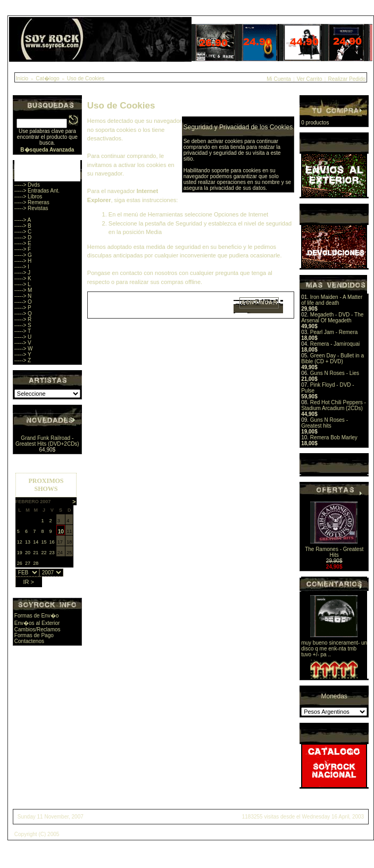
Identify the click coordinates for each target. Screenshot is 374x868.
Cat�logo (47, 78)
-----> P (23, 308)
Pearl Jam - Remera (334, 332)
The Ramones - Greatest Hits (334, 552)
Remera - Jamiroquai (335, 344)
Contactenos (29, 641)
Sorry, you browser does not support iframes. (46, 527)
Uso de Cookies (86, 78)
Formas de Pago (34, 635)
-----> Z (23, 360)
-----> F (23, 249)
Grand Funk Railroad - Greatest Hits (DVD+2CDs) (47, 441)
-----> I (22, 267)
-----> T (23, 331)
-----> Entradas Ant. (37, 191)
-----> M (23, 290)
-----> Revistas (31, 208)
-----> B (23, 226)
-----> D (23, 237)
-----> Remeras (32, 202)
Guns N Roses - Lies (335, 373)
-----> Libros (28, 197)
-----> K (23, 278)
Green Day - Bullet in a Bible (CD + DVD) (333, 358)
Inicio (22, 78)
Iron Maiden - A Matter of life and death (332, 300)
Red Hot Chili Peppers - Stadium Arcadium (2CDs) (334, 405)
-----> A (23, 220)
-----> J (22, 273)
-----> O (23, 302)
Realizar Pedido (347, 79)
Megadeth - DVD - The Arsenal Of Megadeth (332, 318)
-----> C (23, 232)
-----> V (23, 343)
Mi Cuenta (279, 79)
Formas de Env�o (36, 616)
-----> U (23, 337)
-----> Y (23, 354)
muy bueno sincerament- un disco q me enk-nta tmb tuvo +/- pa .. (334, 649)
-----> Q (23, 314)
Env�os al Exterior (37, 623)
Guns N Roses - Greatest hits (325, 423)
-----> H (23, 261)
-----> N (23, 296)
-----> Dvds (27, 185)
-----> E (23, 243)
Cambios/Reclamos (38, 629)
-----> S (23, 325)
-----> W (24, 349)
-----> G (23, 255)
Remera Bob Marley (334, 437)
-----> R (23, 319)
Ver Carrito (310, 79)
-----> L (23, 284)
